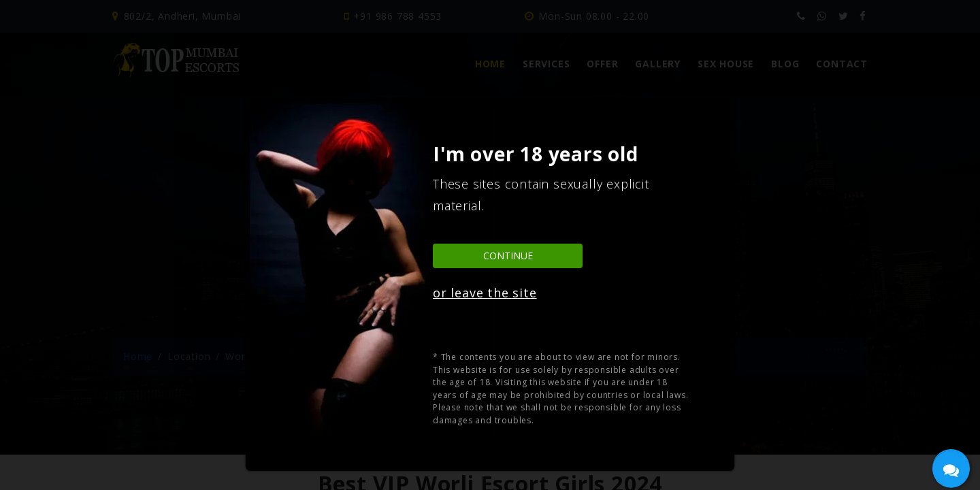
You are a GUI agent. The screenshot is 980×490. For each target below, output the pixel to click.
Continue (508, 256)
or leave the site (485, 293)
